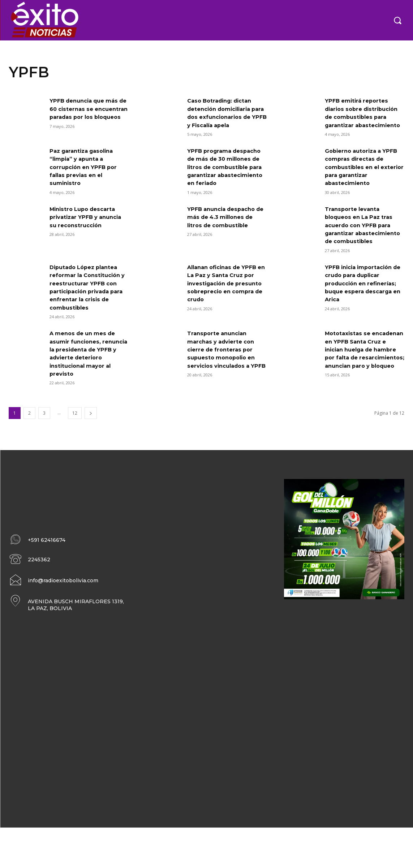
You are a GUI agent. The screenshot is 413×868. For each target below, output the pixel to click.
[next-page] (91, 454)
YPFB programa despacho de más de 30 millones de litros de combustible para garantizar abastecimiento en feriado (225, 191)
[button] (397, 20)
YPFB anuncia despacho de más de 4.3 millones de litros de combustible (226, 249)
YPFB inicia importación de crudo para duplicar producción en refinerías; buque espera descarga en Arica (364, 324)
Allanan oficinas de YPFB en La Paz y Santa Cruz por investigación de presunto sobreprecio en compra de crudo (226, 324)
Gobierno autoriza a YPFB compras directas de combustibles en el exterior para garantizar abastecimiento (365, 183)
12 (75, 454)
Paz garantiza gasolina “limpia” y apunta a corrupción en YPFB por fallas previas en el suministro (86, 183)
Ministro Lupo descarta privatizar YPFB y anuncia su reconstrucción (89, 249)
